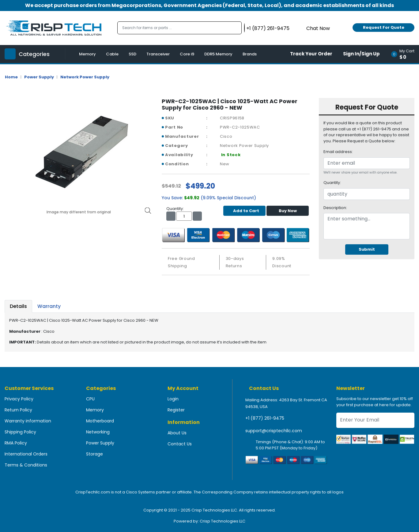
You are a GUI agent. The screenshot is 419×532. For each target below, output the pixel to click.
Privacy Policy (19, 399)
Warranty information (28, 421)
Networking (98, 432)
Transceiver (158, 54)
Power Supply (39, 77)
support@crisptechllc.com (274, 431)
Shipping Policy (20, 432)
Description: (335, 208)
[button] (405, 54)
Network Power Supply (85, 77)
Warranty (49, 306)
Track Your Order (311, 54)
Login (173, 399)
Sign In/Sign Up (361, 54)
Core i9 (187, 54)
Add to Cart (245, 211)
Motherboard (100, 421)
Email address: (338, 152)
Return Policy (18, 410)
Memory (87, 54)
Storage (94, 454)
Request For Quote (384, 27)
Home (11, 77)
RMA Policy (16, 443)
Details (18, 306)
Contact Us (180, 444)
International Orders (26, 454)
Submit (367, 249)
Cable (112, 54)
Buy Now (288, 211)
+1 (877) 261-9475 (265, 418)
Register (176, 410)
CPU (90, 399)
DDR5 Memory (218, 54)
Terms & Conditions (26, 465)
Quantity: (332, 183)
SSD (132, 54)
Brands (250, 54)
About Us (177, 433)
